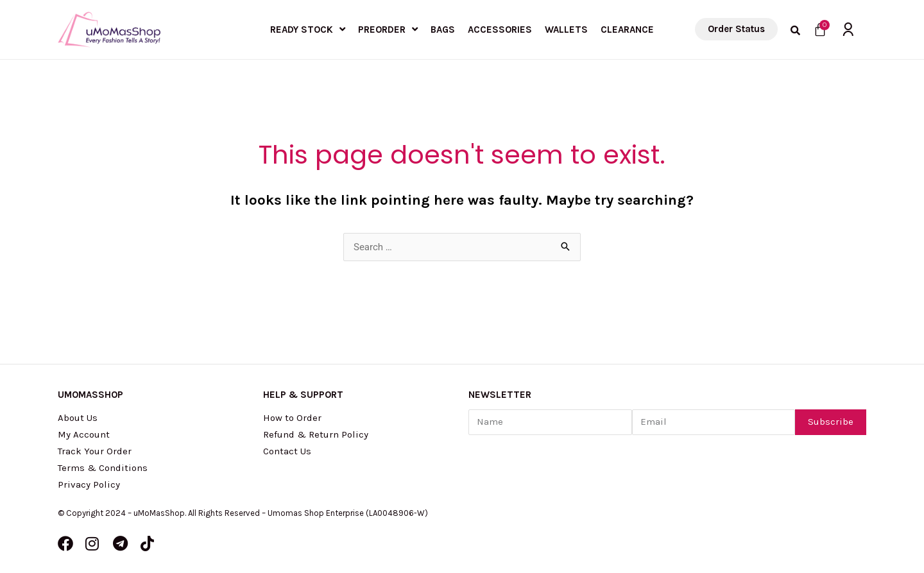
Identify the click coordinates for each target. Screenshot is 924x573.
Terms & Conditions (103, 468)
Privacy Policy (89, 484)
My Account (84, 434)
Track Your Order (95, 451)
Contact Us (287, 451)
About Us (78, 418)
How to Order (292, 418)
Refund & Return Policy (316, 434)
